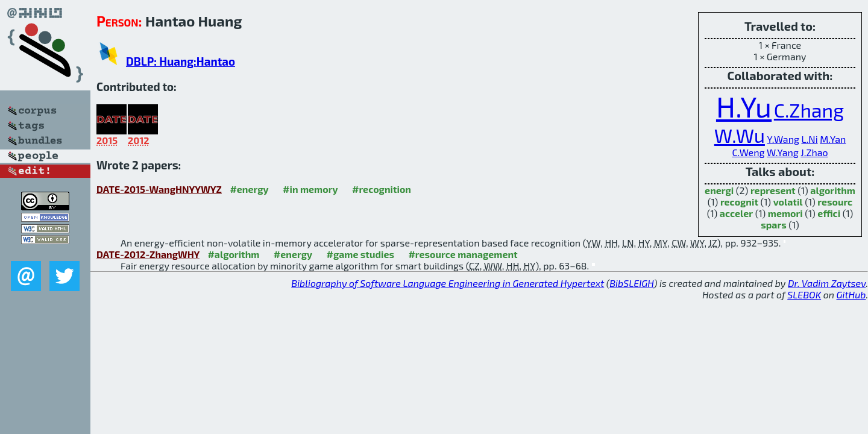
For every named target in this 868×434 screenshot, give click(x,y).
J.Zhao (814, 152)
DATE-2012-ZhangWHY (148, 254)
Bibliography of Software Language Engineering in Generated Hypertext (448, 283)
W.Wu (740, 135)
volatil (788, 202)
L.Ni (809, 139)
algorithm (833, 190)
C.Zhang (809, 110)
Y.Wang (783, 139)
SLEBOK (804, 294)
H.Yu (744, 106)
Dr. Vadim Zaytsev (827, 283)
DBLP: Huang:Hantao (181, 61)
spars (774, 225)
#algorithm (233, 254)
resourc (835, 202)
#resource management (463, 254)
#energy (249, 189)
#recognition (382, 189)
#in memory (310, 189)
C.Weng (748, 152)
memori (785, 213)
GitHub (851, 294)
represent (773, 190)
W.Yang (783, 152)
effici (829, 213)
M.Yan (833, 139)
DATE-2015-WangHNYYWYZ (159, 189)
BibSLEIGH (631, 283)
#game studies (360, 254)
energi (719, 190)
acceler (736, 213)
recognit (739, 202)
